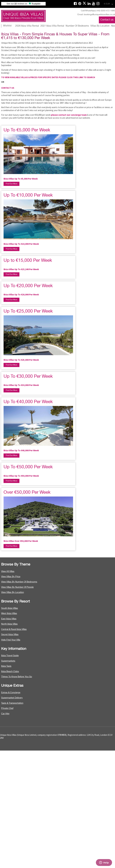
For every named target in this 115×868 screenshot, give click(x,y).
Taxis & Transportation (12, 703)
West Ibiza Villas (9, 613)
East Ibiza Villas (9, 619)
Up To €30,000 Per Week (28, 377)
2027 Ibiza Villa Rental (52, 26)
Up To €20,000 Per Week (28, 286)
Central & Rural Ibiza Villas (14, 629)
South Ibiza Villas (10, 608)
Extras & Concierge (11, 693)
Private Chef (7, 708)
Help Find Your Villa (11, 640)
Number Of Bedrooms (77, 26)
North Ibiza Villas (9, 624)
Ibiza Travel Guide (10, 656)
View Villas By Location (13, 592)
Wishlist (7, 26)
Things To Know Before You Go (17, 677)
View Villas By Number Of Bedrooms (19, 582)
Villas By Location (100, 26)
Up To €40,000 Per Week (28, 402)
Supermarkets (8, 661)
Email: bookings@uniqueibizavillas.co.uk (96, 15)
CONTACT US (8, 88)
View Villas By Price (11, 577)
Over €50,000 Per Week (27, 493)
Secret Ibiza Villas (10, 635)
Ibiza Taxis (6, 666)
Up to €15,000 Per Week (28, 261)
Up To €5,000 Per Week (27, 130)
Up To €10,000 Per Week (28, 195)
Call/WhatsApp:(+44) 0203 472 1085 (98, 11)
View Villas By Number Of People (17, 587)
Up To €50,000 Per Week (28, 467)
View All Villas (8, 571)
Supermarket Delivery (12, 698)
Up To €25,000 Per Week (28, 311)
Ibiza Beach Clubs (10, 671)
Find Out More (11, 184)
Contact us (107, 20)
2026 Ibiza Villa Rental (27, 26)
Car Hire (5, 714)
